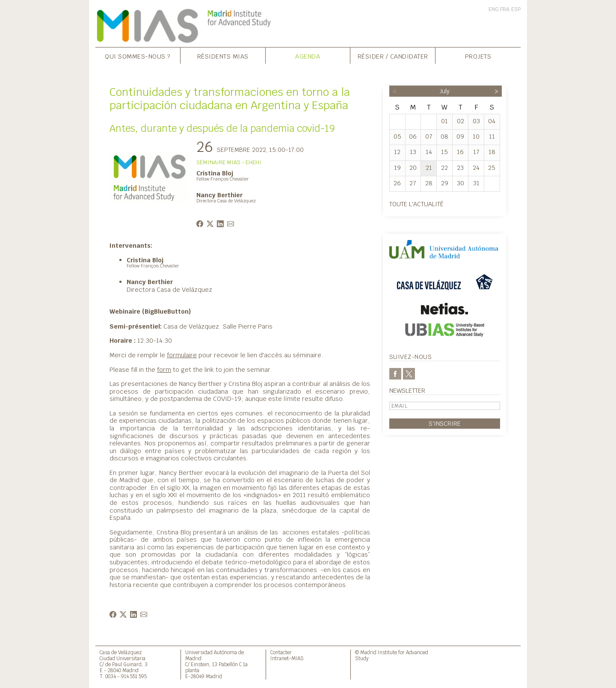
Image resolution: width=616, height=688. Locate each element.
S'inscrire (445, 423)
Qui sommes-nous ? (138, 56)
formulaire (182, 355)
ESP (516, 9)
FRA (505, 9)
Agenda (308, 56)
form (164, 369)
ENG (494, 9)
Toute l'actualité (416, 204)
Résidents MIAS (223, 56)
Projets (478, 56)
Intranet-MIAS (287, 658)
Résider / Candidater (393, 56)
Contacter (281, 652)
